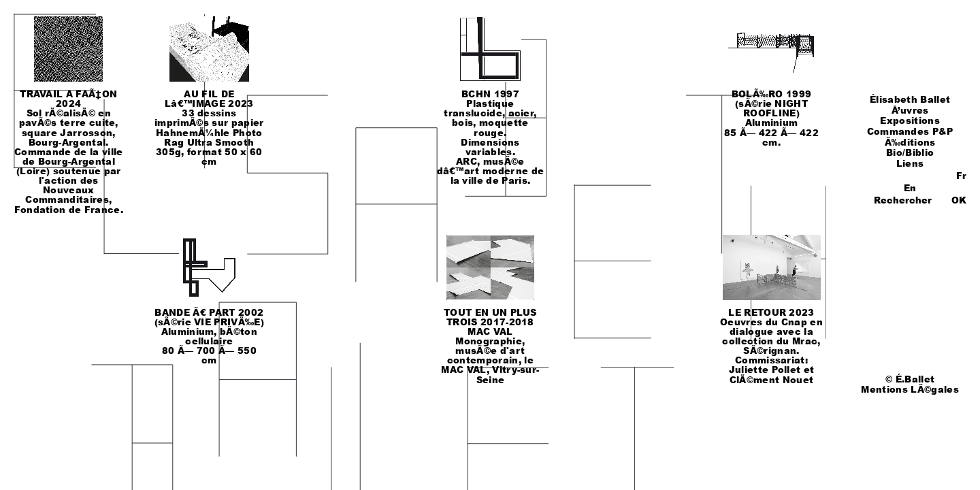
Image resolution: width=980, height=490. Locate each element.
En (910, 188)
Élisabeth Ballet (910, 99)
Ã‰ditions (910, 142)
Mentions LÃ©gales (910, 389)
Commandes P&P (910, 131)
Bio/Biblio (910, 152)
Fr (961, 176)
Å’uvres (910, 110)
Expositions (910, 120)
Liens (910, 163)
